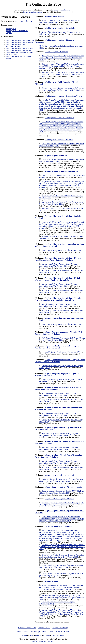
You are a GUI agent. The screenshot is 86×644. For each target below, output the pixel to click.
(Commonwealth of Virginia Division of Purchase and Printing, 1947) (62, 547)
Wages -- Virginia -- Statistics (56, 155)
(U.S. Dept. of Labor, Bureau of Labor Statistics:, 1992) (62, 519)
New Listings (35, 632)
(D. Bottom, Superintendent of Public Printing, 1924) (61, 566)
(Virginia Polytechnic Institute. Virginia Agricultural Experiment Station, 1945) (62, 598)
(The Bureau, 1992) (61, 250)
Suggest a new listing (60, 628)
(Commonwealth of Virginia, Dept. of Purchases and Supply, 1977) (61, 587)
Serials (67, 632)
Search (26, 632)
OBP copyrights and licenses (43, 641)
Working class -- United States (17, 31)
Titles (52, 632)
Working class (11, 29)
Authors (45, 632)
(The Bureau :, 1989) (59, 434)
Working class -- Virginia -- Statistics (19, 50)
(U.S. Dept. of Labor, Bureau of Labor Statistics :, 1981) (62, 74)
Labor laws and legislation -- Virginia (19, 52)
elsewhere (29, 21)
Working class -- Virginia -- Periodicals (20, 40)
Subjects (59, 632)
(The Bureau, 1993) (61, 352)
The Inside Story (58, 635)
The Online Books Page (43, 4)
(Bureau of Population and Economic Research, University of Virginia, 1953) (61, 556)
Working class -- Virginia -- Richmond (19, 42)
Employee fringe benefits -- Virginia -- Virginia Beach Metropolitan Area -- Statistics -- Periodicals (58, 299)
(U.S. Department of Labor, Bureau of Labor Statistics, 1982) (62, 66)
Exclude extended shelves (61, 10)
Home (19, 632)
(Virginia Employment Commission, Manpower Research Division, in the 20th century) (61, 185)
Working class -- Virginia (54, 16)
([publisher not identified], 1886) (62, 89)
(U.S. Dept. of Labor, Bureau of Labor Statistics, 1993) (62, 339)
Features (38, 635)
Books (25, 635)
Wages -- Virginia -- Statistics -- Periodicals (61, 171)
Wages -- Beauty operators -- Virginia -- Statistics (64, 487)
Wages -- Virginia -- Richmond (56, 52)
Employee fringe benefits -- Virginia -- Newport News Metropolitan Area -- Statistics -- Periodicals (58, 259)
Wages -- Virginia (12, 54)
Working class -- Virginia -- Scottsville (20, 48)
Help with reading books (27, 628)
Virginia (9, 33)
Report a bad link (44, 628)
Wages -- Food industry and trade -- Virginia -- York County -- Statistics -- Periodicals (60, 361)
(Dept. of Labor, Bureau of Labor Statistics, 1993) (61, 203)
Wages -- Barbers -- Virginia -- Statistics (60, 475)
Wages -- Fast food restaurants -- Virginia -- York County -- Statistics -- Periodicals (59, 333)
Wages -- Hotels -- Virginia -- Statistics (59, 499)
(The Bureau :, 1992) (58, 265)
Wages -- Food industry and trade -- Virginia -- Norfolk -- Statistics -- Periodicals (58, 347)
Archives (46, 635)
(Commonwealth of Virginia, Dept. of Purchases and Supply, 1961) (62, 535)
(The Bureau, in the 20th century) (62, 504)
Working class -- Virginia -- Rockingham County (16, 45)
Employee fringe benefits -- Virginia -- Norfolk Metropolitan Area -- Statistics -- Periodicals (58, 279)
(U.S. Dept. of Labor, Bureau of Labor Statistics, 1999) (62, 480)
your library (19, 21)
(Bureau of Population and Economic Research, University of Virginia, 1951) (62, 105)
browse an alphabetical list (33, 12)
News (31, 635)
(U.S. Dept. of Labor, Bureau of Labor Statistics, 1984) (62, 58)
